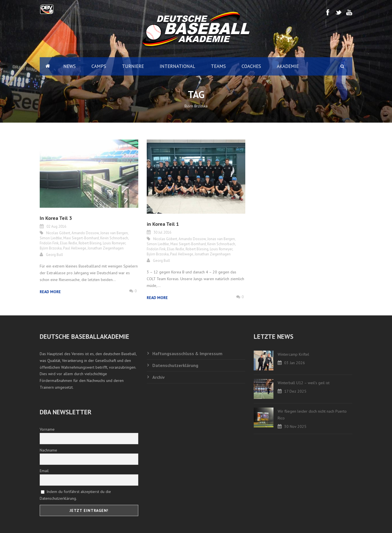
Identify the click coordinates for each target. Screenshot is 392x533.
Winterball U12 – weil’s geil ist (304, 383)
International (177, 66)
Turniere (133, 66)
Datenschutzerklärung (175, 365)
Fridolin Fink (49, 243)
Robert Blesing (90, 243)
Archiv (159, 377)
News (70, 66)
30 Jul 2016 (162, 232)
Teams (218, 66)
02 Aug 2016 (56, 226)
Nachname (48, 450)
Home (48, 66)
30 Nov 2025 (295, 426)
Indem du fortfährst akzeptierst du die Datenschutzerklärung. (75, 495)
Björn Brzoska (51, 248)
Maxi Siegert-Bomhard (81, 238)
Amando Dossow (85, 233)
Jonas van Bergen (114, 233)
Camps (99, 66)
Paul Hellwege (75, 248)
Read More (50, 292)
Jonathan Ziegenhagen (106, 248)
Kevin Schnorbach (114, 238)
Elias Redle (69, 243)
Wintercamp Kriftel (293, 354)
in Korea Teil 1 (163, 224)
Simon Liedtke (51, 238)
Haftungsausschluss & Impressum (187, 353)
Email (44, 471)
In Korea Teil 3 (56, 218)
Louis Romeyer (114, 243)
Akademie (288, 66)
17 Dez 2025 (295, 391)
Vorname (47, 429)
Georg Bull (54, 255)
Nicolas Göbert (58, 233)
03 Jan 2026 (295, 363)
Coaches (251, 66)
